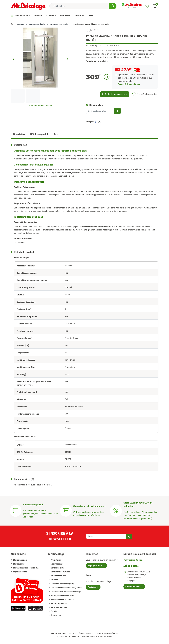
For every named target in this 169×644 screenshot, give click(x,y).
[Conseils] (16, 510)
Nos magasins (56, 564)
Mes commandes (20, 560)
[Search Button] (113, 6)
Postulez (92, 587)
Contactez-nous (57, 568)
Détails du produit (39, 134)
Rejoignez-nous (95, 566)
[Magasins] (66, 510)
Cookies (54, 611)
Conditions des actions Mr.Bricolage (66, 592)
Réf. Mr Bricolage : (92, 46)
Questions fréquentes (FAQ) (62, 584)
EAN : (107, 46)
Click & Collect (96, 105)
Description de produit (97, 61)
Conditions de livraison (60, 572)
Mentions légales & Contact (82, 633)
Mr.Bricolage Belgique (133, 560)
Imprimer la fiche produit (41, 106)
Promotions (56, 560)
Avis (56, 134)
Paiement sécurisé (58, 576)
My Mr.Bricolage (20, 572)
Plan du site (56, 615)
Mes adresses (19, 564)
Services (54, 580)
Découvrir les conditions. (129, 84)
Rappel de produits (58, 603)
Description (19, 134)
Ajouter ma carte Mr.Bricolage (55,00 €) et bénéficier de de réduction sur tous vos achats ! (136, 78)
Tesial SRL (108, 637)
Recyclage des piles (59, 607)
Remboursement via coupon (62, 600)
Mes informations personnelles (26, 568)
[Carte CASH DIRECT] (116, 510)
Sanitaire (21, 24)
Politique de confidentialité (62, 596)
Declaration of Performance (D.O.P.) (66, 588)
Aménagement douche (37, 24)
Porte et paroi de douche (59, 24)
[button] (155, 6)
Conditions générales (108, 633)
